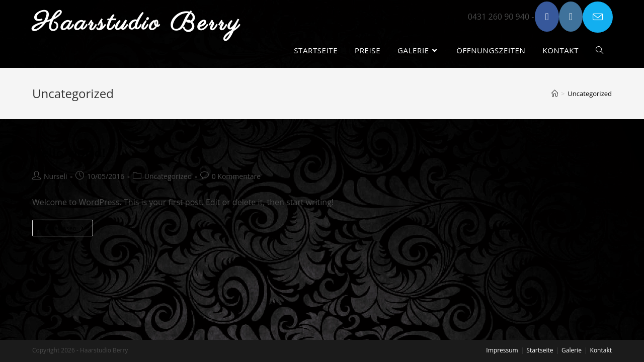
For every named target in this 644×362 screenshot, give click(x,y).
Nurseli (55, 176)
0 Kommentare (236, 176)
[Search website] (599, 51)
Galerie (572, 350)
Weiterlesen (67, 230)
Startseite (540, 350)
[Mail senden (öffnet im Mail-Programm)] (598, 17)
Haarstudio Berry (137, 24)
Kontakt (601, 350)
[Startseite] (555, 94)
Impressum (502, 350)
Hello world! (69, 153)
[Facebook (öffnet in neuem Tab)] (547, 17)
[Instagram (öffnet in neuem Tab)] (571, 17)
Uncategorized (168, 176)
